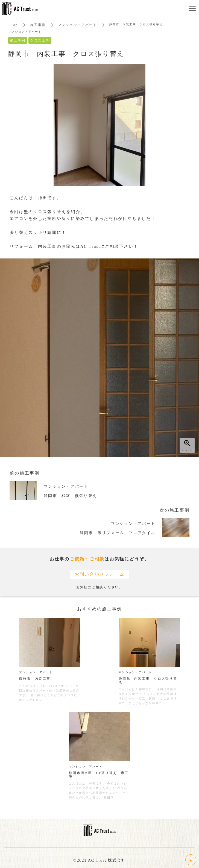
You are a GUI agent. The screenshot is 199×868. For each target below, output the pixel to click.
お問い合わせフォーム (100, 574)
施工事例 (38, 25)
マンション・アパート (77, 25)
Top (14, 25)
